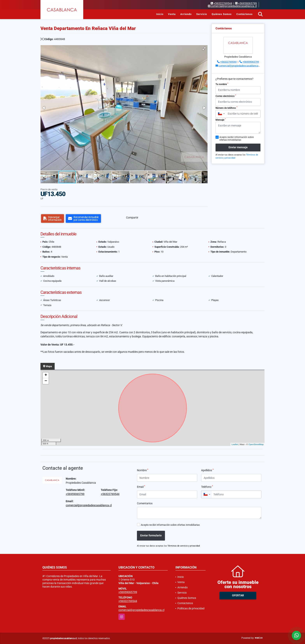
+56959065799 (247, 3)
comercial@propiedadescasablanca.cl (240, 66)
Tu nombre (222, 84)
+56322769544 (223, 3)
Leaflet (235, 444)
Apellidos (207, 470)
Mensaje (221, 120)
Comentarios (145, 503)
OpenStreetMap (256, 444)
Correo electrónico (226, 96)
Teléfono (207, 487)
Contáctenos (245, 14)
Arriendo (186, 14)
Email (141, 487)
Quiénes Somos (222, 14)
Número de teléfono (226, 108)
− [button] (46, 381)
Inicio (160, 14)
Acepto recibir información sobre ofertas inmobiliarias (170, 525)
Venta (172, 14)
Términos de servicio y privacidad (184, 546)
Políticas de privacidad (191, 608)
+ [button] (46, 375)
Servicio (202, 14)
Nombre (143, 470)
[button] (204, 49)
